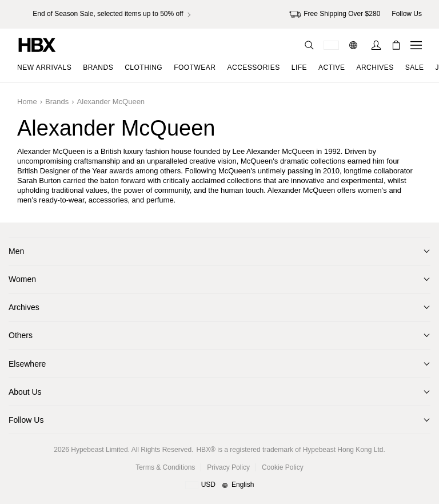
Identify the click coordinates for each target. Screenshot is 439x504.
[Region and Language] (220, 485)
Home (27, 102)
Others (21, 335)
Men (16, 251)
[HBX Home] (37, 44)
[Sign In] (376, 45)
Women (22, 279)
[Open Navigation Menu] (416, 45)
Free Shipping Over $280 (335, 14)
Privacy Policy (228, 467)
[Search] (309, 45)
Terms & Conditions (165, 467)
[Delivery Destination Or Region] (331, 45)
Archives (24, 307)
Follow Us (26, 420)
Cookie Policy (283, 467)
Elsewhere (27, 364)
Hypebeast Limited (99, 450)
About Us (25, 392)
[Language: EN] (355, 45)
